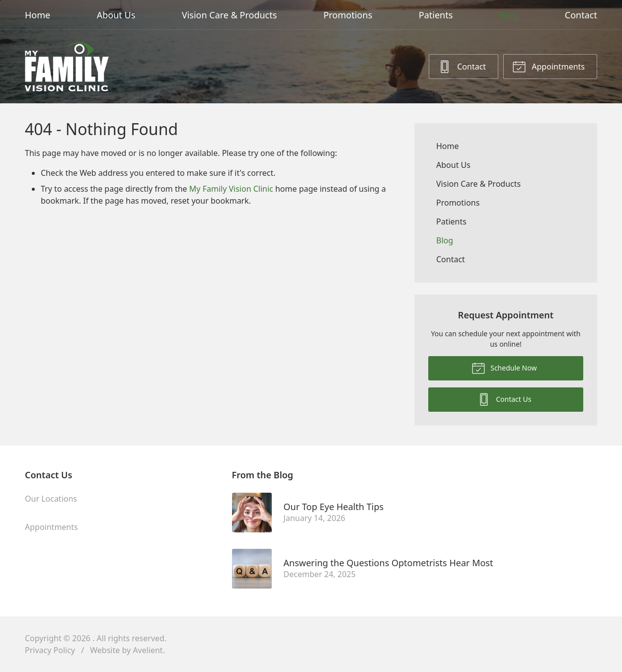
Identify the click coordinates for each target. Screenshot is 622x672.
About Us (116, 15)
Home (38, 15)
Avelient (148, 650)
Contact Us (504, 399)
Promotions (348, 15)
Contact (581, 15)
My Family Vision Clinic (231, 189)
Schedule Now (504, 368)
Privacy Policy (50, 650)
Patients (436, 15)
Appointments (548, 66)
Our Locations (51, 499)
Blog (509, 15)
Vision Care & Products (229, 15)
